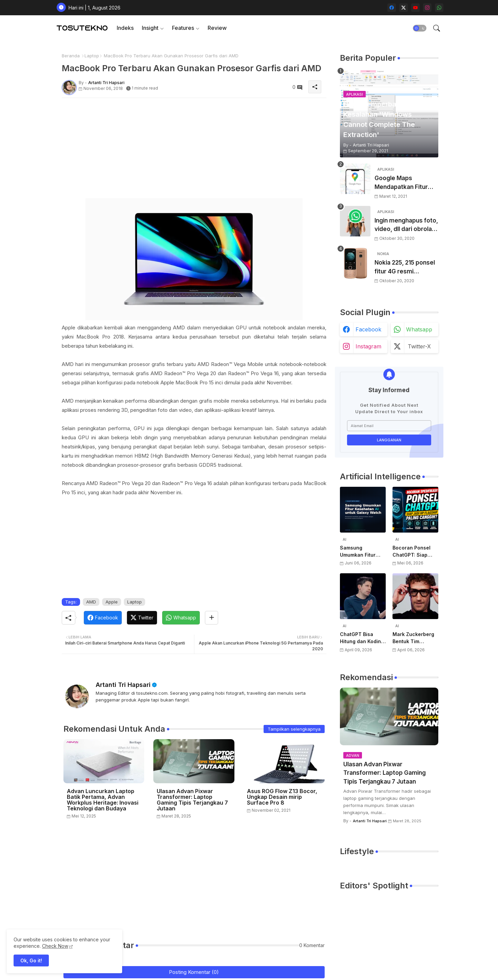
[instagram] (427, 8)
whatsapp (419, 329)
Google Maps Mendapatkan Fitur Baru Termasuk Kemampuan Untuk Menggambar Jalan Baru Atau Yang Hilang (405, 183)
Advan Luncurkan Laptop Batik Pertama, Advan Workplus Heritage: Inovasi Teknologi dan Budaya (103, 800)
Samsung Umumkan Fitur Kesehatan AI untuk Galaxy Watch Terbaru (358, 552)
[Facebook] (103, 618)
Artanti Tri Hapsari (123, 685)
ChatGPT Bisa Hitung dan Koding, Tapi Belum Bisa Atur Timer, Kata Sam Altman (363, 638)
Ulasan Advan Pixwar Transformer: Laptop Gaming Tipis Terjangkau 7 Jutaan (192, 800)
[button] (420, 28)
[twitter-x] (404, 8)
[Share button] (212, 618)
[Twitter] (142, 618)
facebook (368, 329)
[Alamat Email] (389, 426)
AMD (91, 602)
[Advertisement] (194, 151)
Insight (150, 28)
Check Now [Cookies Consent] (55, 946)
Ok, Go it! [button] (31, 960)
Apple (112, 602)
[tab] (125, 28)
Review (217, 28)
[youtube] (415, 8)
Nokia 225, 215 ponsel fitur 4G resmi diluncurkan (405, 267)
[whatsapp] (439, 8)
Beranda (71, 56)
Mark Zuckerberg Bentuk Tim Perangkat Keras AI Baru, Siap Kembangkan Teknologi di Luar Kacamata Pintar (415, 638)
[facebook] (392, 8)
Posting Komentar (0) (194, 972)
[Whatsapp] (181, 618)
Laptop (92, 56)
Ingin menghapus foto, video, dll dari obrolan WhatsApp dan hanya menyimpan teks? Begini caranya (406, 225)
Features (183, 28)
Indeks (125, 28)
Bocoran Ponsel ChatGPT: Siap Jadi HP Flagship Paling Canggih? (413, 552)
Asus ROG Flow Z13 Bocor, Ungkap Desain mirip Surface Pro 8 (282, 797)
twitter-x (419, 346)
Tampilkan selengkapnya (294, 729)
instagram (368, 346)
